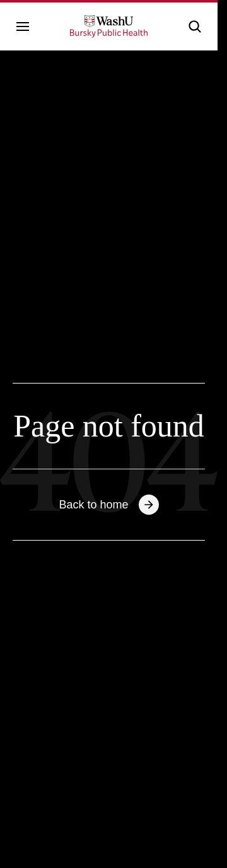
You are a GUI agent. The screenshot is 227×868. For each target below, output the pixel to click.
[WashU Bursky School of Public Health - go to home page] (109, 26)
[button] (195, 26)
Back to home (108, 505)
